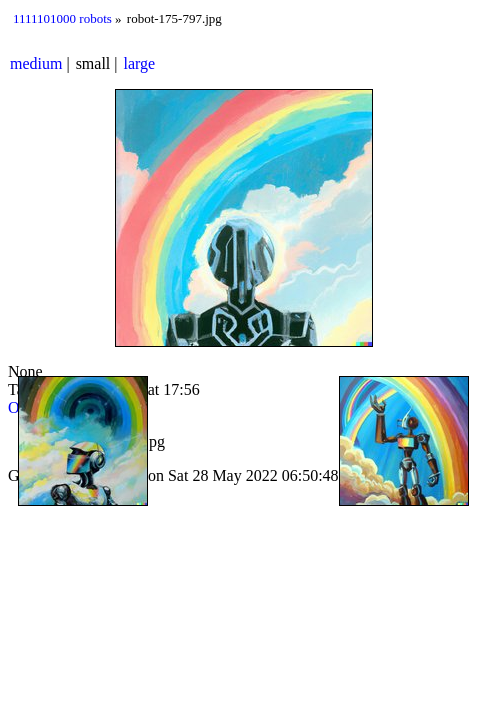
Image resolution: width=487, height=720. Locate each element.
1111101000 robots (62, 18)
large (140, 63)
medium (36, 63)
